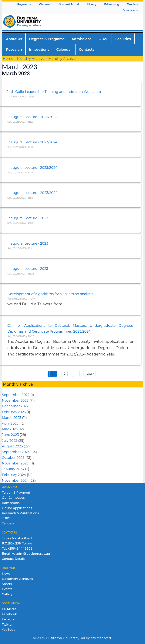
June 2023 (10, 435)
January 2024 (13, 469)
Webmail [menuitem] (45, 4)
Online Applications (17, 508)
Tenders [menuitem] (132, 4)
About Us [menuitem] (14, 39)
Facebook (9, 614)
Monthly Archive (31, 59)
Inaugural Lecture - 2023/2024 (32, 117)
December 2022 (15, 406)
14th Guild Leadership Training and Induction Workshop (54, 92)
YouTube (9, 630)
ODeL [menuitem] (103, 39)
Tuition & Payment (16, 493)
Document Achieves (17, 579)
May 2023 (10, 429)
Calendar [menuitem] (64, 49)
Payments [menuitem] (24, 4)
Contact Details (14, 559)
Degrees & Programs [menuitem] (47, 39)
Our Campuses (13, 498)
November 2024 (15, 480)
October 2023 (13, 458)
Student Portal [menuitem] (69, 4)
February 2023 (14, 412)
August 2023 (12, 446)
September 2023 (16, 452)
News (6, 574)
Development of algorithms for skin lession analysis (50, 294)
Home (8, 59)
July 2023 (10, 441)
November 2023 (15, 463)
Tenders (8, 523)
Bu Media (9, 609)
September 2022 (16, 395)
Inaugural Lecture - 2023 (28, 218)
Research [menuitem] (14, 49)
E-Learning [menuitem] (112, 4)
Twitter (7, 625)
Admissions (11, 503)
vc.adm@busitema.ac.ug (31, 554)
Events (7, 589)
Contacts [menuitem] (87, 49)
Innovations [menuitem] (39, 49)
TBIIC (6, 518)
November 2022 (15, 400)
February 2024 (14, 475)
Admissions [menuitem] (81, 39)
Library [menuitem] (92, 4)
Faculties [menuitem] (123, 39)
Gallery (7, 594)
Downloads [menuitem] (130, 10)
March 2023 (12, 418)
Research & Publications (20, 513)
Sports (7, 584)
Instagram (10, 619)
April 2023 (10, 423)
